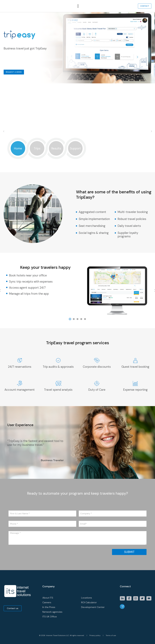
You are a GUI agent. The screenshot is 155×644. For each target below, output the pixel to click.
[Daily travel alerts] (115, 226)
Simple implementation (94, 219)
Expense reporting (135, 390)
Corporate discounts (97, 367)
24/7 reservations (20, 367)
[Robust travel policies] (115, 219)
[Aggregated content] (76, 212)
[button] (70, 319)
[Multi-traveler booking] (115, 212)
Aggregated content (92, 212)
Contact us (13, 608)
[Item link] (122, 598)
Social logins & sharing (94, 233)
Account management (20, 390)
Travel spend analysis (58, 390)
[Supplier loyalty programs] (115, 233)
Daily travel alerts (129, 226)
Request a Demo (14, 72)
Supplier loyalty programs (128, 235)
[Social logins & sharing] (76, 233)
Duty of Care (97, 390)
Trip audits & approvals (58, 367)
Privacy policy (95, 635)
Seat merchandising (92, 226)
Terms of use (111, 635)
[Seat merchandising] (76, 226)
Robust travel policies (132, 219)
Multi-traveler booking (133, 212)
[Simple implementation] (76, 219)
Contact (145, 6)
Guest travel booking (135, 367)
